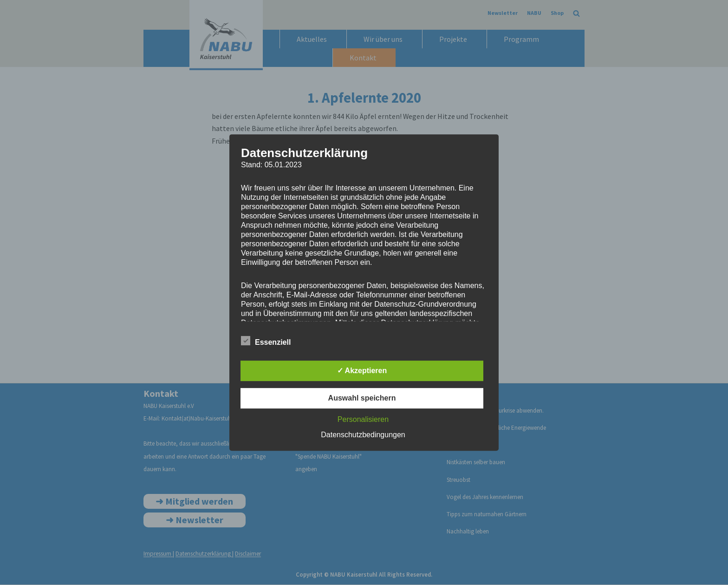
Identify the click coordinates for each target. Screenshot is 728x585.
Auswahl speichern (362, 398)
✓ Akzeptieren (362, 371)
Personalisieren (363, 419)
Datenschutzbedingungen (363, 435)
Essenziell (266, 341)
